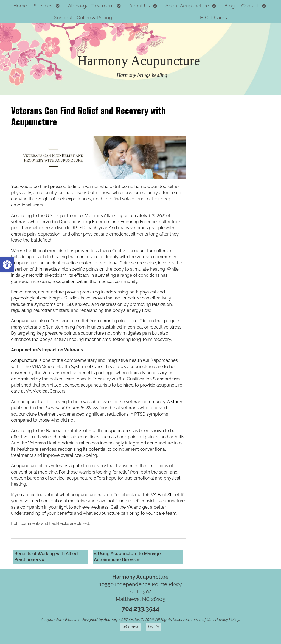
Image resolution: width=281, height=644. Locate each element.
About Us (140, 6)
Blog (229, 6)
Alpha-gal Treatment (91, 6)
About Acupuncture (187, 6)
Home (20, 6)
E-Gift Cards (213, 17)
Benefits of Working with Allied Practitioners (46, 557)
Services (43, 6)
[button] (7, 265)
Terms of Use (202, 619)
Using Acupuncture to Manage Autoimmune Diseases (127, 557)
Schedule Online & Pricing (83, 17)
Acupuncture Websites (61, 619)
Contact (250, 6)
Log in (153, 627)
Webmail (130, 627)
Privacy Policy (227, 619)
